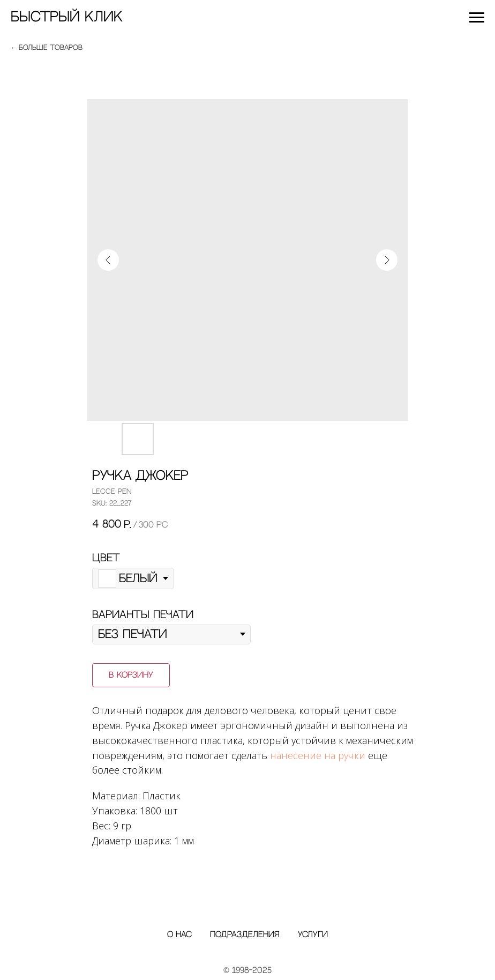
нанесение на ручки (318, 755)
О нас (179, 935)
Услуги (313, 935)
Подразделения (245, 935)
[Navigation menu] (477, 18)
